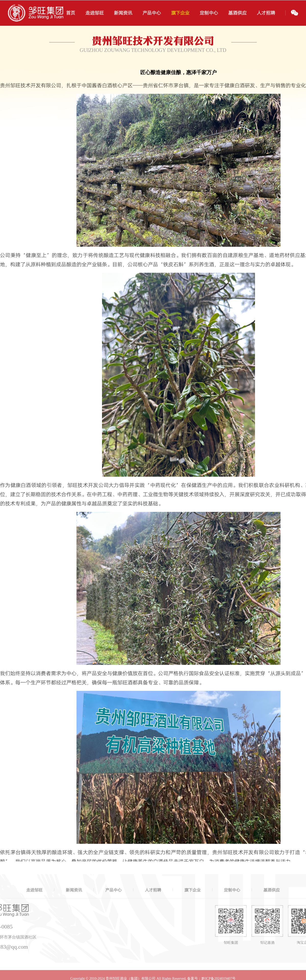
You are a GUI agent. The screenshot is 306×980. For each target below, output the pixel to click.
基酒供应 (272, 895)
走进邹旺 (34, 895)
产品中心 (113, 895)
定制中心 (232, 895)
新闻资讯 (74, 895)
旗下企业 (193, 895)
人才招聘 (153, 895)
